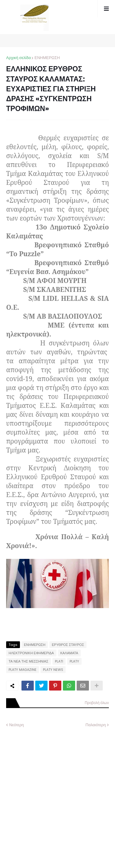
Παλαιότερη (96, 725)
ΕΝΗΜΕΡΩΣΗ (47, 58)
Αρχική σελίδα (18, 58)
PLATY (74, 661)
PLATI (59, 661)
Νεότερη (17, 725)
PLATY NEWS (53, 670)
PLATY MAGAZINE (23, 670)
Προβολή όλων (97, 703)
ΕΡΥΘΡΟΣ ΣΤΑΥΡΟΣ (68, 645)
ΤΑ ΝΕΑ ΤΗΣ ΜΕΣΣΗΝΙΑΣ (29, 661)
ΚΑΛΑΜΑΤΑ (69, 653)
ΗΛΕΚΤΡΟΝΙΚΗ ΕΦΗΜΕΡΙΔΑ (31, 653)
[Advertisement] (57, 793)
